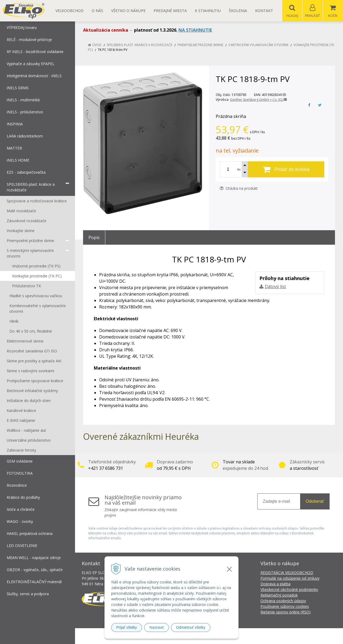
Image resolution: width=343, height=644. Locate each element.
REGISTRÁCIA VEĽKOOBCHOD (287, 573)
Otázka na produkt (239, 189)
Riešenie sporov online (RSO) (286, 612)
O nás (97, 11)
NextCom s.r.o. (268, 636)
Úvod (97, 45)
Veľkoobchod (70, 11)
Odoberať (315, 502)
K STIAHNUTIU (208, 11)
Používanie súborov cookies (285, 607)
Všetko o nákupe (128, 11)
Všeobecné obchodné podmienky (289, 590)
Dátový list (275, 287)
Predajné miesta (170, 11)
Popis (94, 238)
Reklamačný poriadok (279, 595)
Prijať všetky (127, 627)
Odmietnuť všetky (191, 627)
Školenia (238, 11)
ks (239, 170)
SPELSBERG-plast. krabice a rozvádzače (139, 45)
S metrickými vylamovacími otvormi (258, 45)
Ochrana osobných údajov (283, 601)
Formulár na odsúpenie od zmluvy (290, 578)
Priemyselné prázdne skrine (200, 45)
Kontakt (264, 11)
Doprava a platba (275, 584)
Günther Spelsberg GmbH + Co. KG (258, 100)
